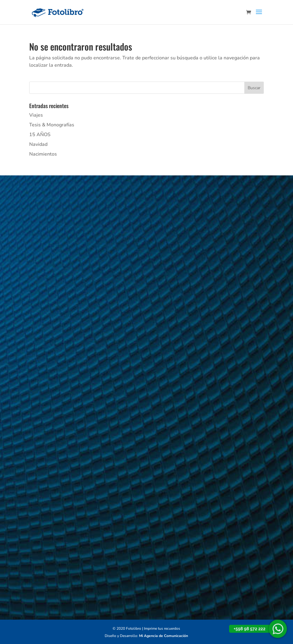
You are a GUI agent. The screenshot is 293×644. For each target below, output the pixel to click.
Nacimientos (43, 154)
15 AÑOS (40, 135)
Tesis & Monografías (52, 125)
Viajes (36, 115)
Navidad (38, 144)
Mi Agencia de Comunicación (164, 636)
